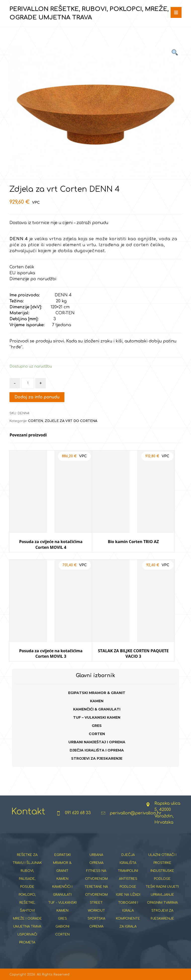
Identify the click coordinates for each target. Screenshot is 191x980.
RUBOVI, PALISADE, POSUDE (27, 879)
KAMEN (97, 701)
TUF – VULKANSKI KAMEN (97, 717)
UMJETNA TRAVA (27, 927)
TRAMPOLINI (128, 871)
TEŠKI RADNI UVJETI (162, 887)
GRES (97, 726)
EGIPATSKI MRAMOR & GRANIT (97, 693)
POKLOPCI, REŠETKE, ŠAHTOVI (27, 903)
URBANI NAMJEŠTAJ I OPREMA (97, 742)
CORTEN (36, 421)
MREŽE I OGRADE (27, 919)
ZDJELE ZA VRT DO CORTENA (71, 421)
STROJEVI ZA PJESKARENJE (97, 758)
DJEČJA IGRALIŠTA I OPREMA (97, 750)
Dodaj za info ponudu (37, 397)
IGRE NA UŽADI (128, 895)
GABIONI (62, 927)
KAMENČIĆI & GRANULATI (97, 709)
